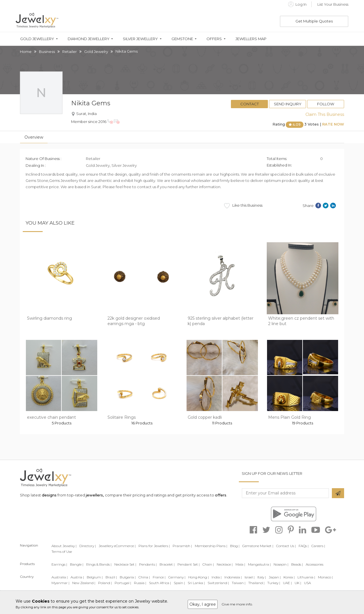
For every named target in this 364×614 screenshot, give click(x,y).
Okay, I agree (203, 604)
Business (47, 52)
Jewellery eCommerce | (117, 546)
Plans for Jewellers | (154, 546)
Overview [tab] (34, 137)
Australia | (60, 577)
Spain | (179, 583)
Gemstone (182, 39)
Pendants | (148, 564)
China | (144, 577)
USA (307, 583)
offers (221, 495)
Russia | (140, 583)
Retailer (70, 52)
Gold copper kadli (205, 417)
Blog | (235, 546)
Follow (326, 104)
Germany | (177, 577)
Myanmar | (60, 583)
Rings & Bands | (99, 564)
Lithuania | (306, 577)
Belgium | (95, 577)
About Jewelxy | (64, 546)
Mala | (240, 564)
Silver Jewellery (140, 39)
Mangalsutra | (259, 564)
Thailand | (256, 583)
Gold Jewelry (96, 52)
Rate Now (333, 124)
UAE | (287, 583)
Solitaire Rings (122, 417)
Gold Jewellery (37, 39)
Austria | (77, 577)
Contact (250, 104)
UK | (298, 583)
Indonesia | (233, 577)
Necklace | (225, 564)
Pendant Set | (189, 564)
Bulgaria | (128, 577)
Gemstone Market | (258, 546)
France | (159, 577)
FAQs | (304, 546)
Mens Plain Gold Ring (289, 417)
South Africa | (160, 583)
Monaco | (325, 577)
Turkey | (274, 583)
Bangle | (77, 564)
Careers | (318, 546)
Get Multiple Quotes (314, 21)
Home (26, 52)
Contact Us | (286, 546)
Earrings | (59, 564)
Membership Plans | (211, 546)
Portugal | (123, 583)
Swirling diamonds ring (49, 318)
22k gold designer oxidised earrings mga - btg (134, 321)
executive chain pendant (51, 417)
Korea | (289, 577)
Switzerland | (218, 583)
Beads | (297, 564)
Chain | (208, 564)
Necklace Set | (125, 564)
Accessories (315, 564)
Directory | (88, 546)
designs (49, 495)
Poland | (105, 583)
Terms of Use (62, 552)
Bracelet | (167, 564)
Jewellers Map (251, 39)
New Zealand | (84, 583)
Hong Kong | (198, 577)
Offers (214, 39)
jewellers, (95, 495)
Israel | (250, 577)
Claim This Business (325, 114)
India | (217, 577)
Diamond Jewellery (89, 39)
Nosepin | (281, 564)
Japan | (275, 577)
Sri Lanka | (196, 583)
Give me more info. (237, 604)
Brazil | (111, 577)
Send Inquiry (288, 104)
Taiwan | (239, 583)
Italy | (262, 577)
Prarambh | (182, 546)
